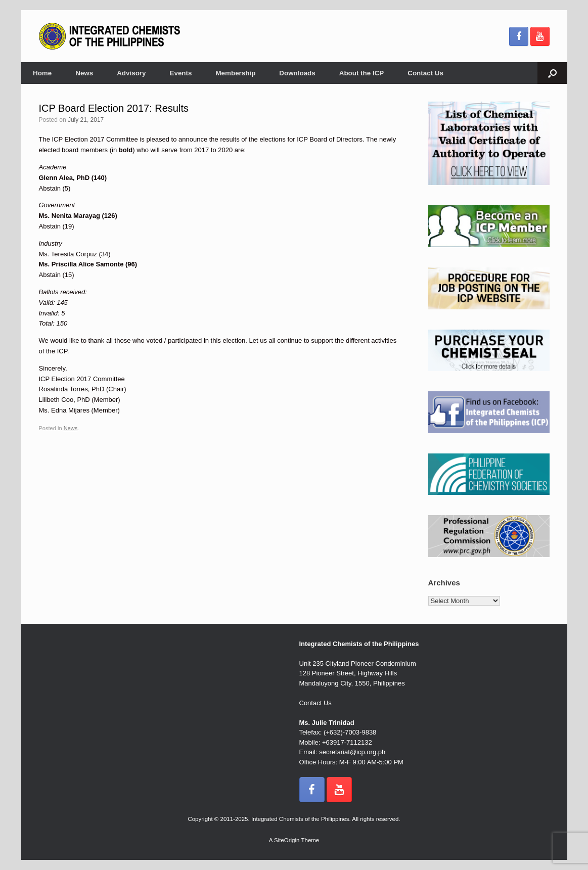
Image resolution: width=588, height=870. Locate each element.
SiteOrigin (287, 840)
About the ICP (362, 73)
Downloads (297, 73)
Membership (235, 73)
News (84, 73)
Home (42, 73)
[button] (552, 73)
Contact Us (425, 73)
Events (181, 73)
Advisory (131, 73)
